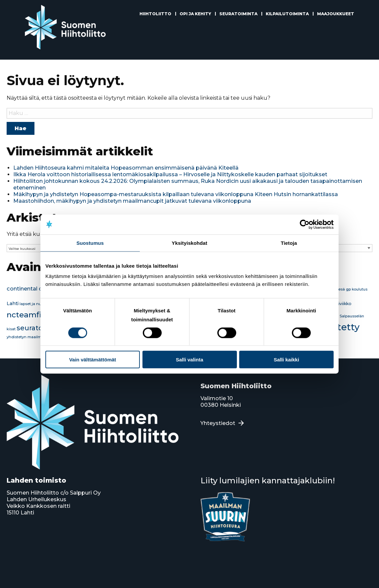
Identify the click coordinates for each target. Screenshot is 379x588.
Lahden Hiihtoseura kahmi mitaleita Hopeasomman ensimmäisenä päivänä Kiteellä (126, 168)
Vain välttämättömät (93, 360)
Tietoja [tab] (289, 243)
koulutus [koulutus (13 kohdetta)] (360, 289)
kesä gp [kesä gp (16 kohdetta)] (343, 289)
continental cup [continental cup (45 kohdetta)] (28, 289)
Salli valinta (190, 360)
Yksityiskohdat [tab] (189, 243)
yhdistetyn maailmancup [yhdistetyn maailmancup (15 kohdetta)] (30, 337)
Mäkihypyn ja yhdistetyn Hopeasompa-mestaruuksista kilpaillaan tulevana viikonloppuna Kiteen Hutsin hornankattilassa (176, 194)
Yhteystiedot (218, 423)
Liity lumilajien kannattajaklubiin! (268, 481)
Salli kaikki (286, 360)
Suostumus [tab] (90, 243)
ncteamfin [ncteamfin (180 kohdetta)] (27, 315)
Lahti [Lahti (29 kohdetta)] (13, 303)
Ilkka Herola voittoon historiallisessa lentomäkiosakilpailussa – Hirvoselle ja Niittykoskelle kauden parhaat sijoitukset (170, 174)
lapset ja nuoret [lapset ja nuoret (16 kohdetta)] (34, 304)
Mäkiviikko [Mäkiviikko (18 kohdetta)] (341, 304)
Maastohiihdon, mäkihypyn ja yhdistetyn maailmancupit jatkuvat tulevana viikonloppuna (132, 201)
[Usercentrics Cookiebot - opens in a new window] (305, 224)
